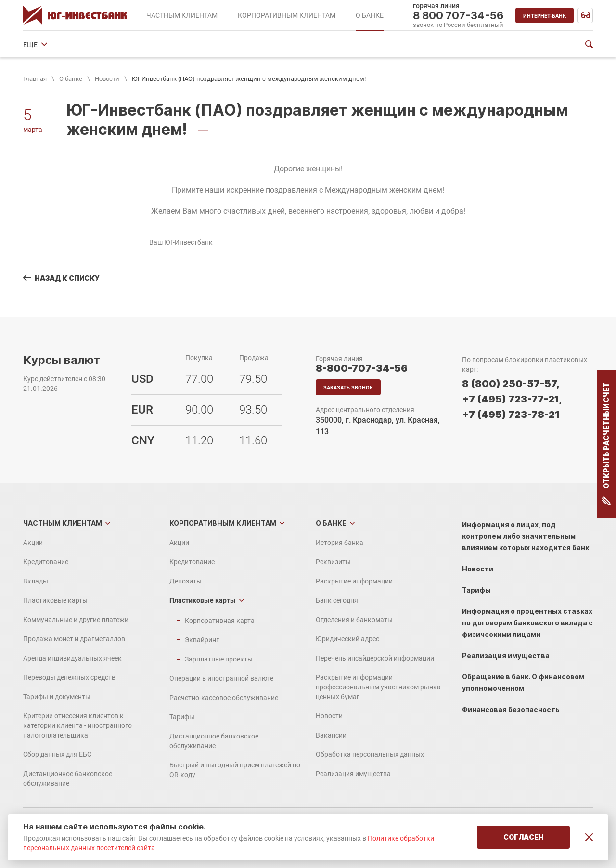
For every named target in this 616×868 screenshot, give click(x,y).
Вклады (36, 581)
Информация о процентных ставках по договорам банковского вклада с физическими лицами (527, 623)
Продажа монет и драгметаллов (74, 639)
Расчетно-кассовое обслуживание (224, 698)
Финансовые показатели (486, 45)
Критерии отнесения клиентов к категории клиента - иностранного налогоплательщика (77, 725)
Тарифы (182, 717)
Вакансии (331, 735)
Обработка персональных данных (370, 754)
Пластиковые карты (55, 600)
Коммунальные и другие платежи (76, 620)
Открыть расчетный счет (607, 444)
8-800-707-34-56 (362, 368)
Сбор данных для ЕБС (57, 754)
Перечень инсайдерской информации (375, 658)
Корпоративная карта (220, 621)
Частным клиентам (63, 523)
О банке (71, 79)
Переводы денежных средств (69, 677)
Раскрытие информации (171, 45)
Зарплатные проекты (219, 659)
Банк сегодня (244, 45)
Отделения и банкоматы (318, 45)
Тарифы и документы (57, 697)
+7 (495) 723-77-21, (512, 399)
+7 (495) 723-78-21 (511, 415)
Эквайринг (202, 640)
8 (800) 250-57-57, (511, 384)
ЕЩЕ (546, 45)
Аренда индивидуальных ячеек (72, 658)
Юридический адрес (401, 45)
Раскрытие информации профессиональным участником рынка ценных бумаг (378, 687)
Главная (35, 79)
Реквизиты (102, 45)
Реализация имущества (353, 774)
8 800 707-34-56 (458, 15)
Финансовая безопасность (511, 709)
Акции (33, 543)
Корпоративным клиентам (223, 523)
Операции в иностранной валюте (221, 678)
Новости (107, 79)
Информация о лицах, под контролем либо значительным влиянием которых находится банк (526, 536)
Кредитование (46, 562)
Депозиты (186, 581)
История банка (47, 45)
